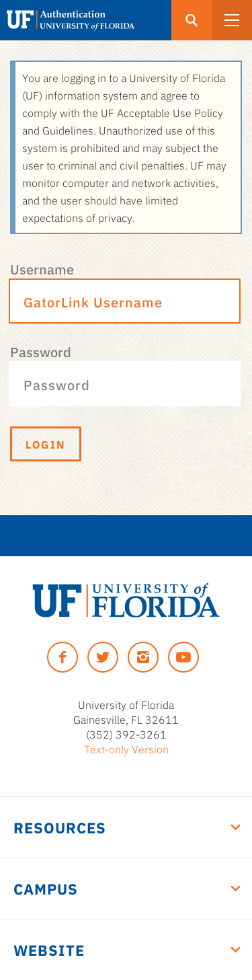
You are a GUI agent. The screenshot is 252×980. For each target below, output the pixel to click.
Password (41, 351)
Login (46, 444)
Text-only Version (126, 749)
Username (42, 268)
